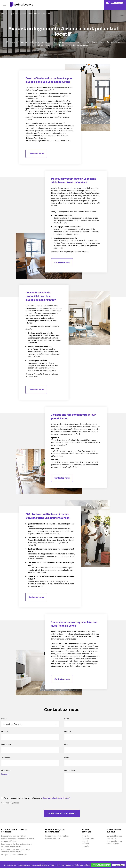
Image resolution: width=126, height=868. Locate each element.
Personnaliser (118, 865)
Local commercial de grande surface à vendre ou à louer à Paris (16, 845)
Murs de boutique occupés (86, 844)
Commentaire (70, 770)
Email (67, 757)
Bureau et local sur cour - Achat (114, 837)
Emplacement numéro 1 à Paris (14, 836)
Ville (66, 744)
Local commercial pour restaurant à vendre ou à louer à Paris (16, 850)
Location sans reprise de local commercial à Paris (57, 837)
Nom (67, 719)
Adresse (67, 732)
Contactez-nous (36, 154)
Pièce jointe (6, 770)
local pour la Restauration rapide (14, 855)
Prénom (5, 732)
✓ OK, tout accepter (101, 865)
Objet (4, 719)
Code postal (6, 744)
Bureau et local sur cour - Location (114, 842)
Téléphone (6, 757)
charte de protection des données (56, 798)
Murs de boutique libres (88, 837)
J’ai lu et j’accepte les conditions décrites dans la (36, 798)
